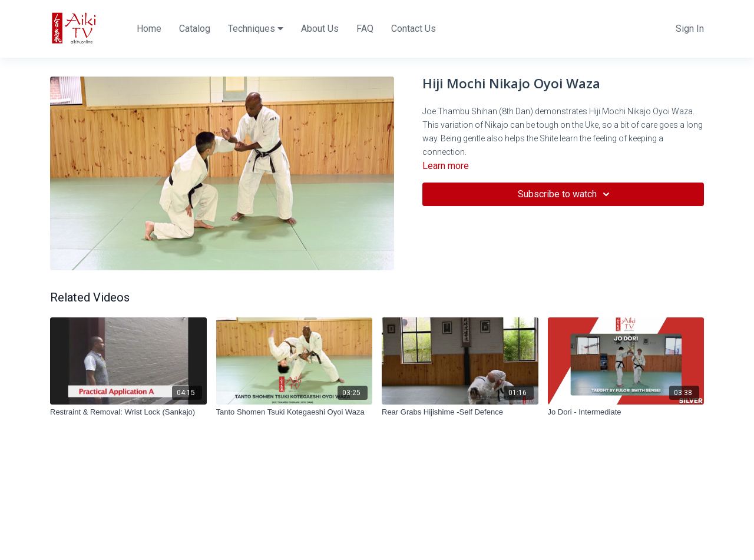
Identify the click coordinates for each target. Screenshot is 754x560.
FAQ (365, 29)
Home (149, 29)
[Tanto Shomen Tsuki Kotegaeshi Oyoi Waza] (295, 412)
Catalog (195, 29)
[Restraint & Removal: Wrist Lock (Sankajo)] (128, 412)
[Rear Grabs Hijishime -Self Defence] (460, 412)
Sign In (690, 29)
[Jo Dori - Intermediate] (626, 412)
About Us (320, 29)
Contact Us (414, 29)
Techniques (256, 29)
